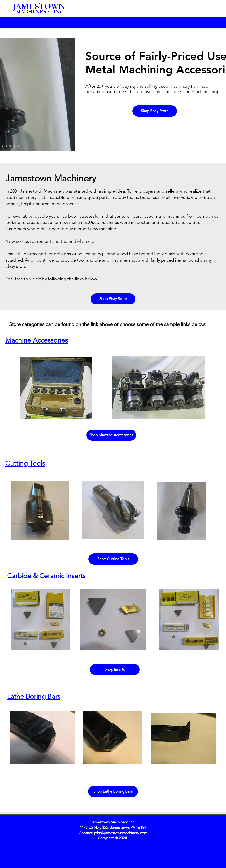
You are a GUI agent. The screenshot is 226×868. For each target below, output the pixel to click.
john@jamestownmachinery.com (120, 833)
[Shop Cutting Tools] (113, 559)
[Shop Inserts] (115, 670)
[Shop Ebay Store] (155, 111)
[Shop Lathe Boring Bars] (113, 791)
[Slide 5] (2, 146)
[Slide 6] (6, 146)
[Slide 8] (14, 146)
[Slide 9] (18, 146)
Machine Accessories (37, 340)
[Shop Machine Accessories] (111, 435)
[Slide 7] (10, 146)
